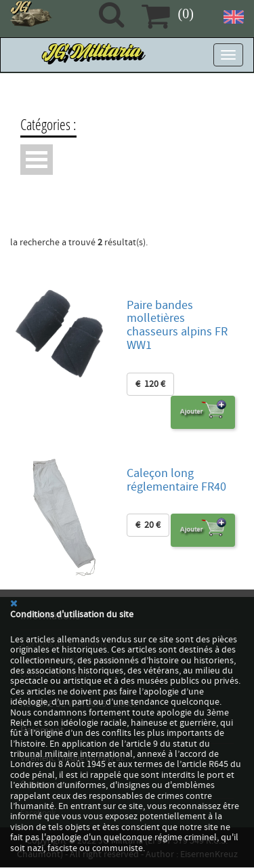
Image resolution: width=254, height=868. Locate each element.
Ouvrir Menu (37, 160)
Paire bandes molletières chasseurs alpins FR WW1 (177, 325)
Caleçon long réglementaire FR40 (176, 480)
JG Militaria (93, 55)
